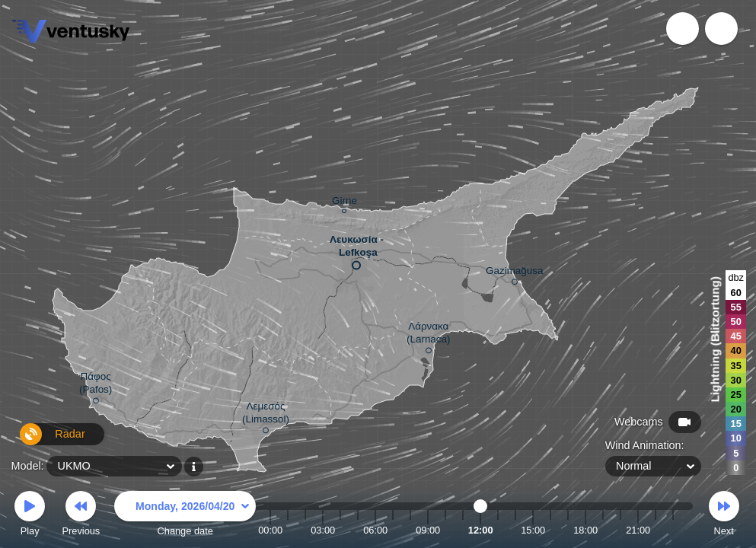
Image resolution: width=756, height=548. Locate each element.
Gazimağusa (514, 273)
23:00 (673, 530)
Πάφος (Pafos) (96, 386)
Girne (345, 203)
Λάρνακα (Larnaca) (429, 335)
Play (30, 516)
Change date (185, 516)
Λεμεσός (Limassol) (266, 415)
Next (724, 516)
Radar (44, 440)
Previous (81, 516)
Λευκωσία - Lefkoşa (357, 249)
